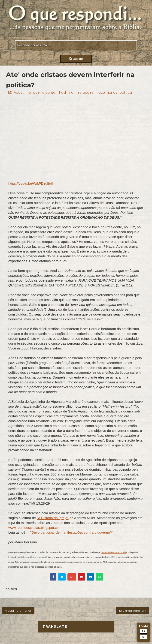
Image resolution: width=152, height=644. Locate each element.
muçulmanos (106, 92)
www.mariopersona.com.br (114, 552)
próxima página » (133, 611)
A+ (144, 631)
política (126, 92)
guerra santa (44, 92)
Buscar (76, 59)
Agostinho (22, 92)
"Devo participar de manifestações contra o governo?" (72, 532)
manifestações (81, 92)
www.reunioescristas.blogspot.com (35, 528)
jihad (62, 92)
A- (143, 637)
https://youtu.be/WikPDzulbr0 (31, 183)
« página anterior (18, 611)
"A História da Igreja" (53, 518)
